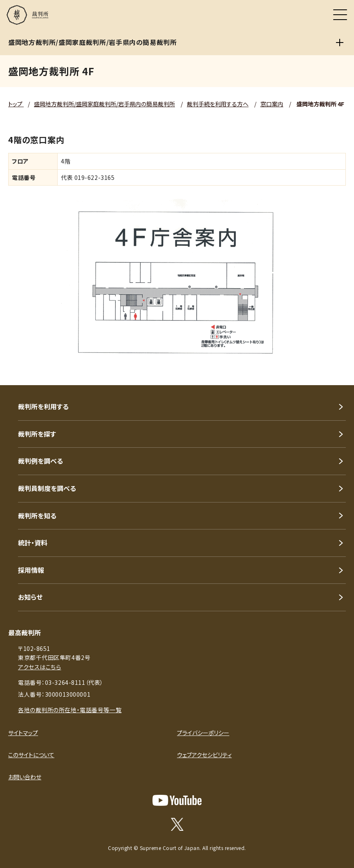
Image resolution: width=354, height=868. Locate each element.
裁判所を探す (37, 434)
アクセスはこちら (39, 667)
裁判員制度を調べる (47, 488)
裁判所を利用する (43, 406)
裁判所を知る (37, 516)
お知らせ (30, 597)
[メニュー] (340, 15)
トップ (16, 104)
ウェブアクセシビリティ (204, 755)
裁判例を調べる (40, 461)
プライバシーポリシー (203, 733)
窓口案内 (272, 104)
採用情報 (31, 570)
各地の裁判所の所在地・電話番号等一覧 (70, 710)
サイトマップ (23, 733)
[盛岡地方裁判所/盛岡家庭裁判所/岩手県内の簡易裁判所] (340, 43)
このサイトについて (31, 755)
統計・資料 (33, 543)
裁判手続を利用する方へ (218, 104)
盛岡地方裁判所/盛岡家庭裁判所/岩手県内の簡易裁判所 (104, 104)
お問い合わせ (25, 777)
